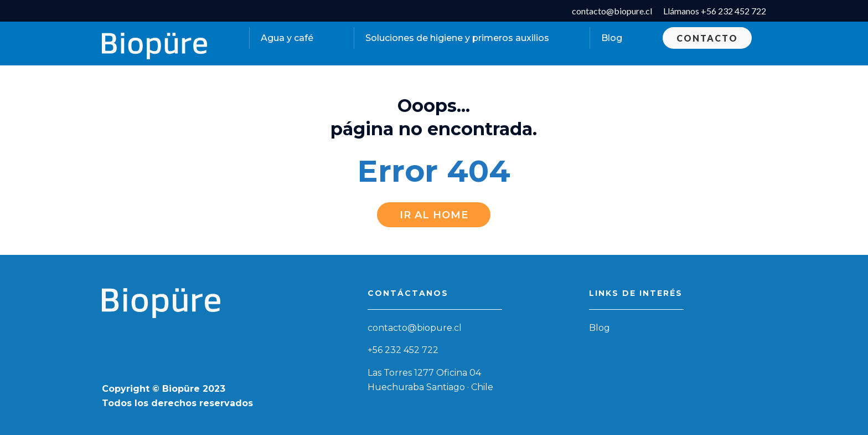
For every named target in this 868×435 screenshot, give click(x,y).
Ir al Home (434, 215)
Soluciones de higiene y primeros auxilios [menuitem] (457, 38)
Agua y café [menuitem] (287, 38)
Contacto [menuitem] (707, 38)
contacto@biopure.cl (415, 328)
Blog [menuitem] (612, 38)
